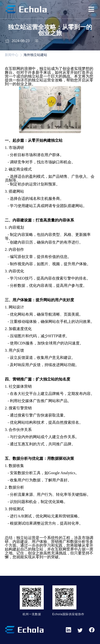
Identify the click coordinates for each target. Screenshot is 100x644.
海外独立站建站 (35, 55)
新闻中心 (12, 55)
